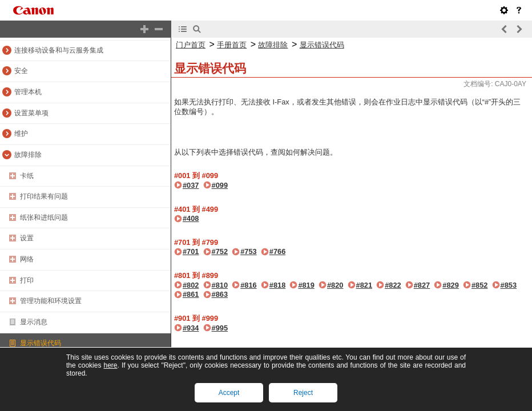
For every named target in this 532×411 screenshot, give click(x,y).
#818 (277, 285)
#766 (277, 251)
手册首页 (232, 45)
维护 (21, 134)
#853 (509, 285)
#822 (393, 285)
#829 (450, 285)
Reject (303, 393)
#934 (191, 328)
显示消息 (34, 322)
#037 (191, 185)
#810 (220, 285)
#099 (220, 185)
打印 (27, 280)
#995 (220, 328)
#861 (191, 294)
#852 (479, 285)
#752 (220, 251)
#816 (248, 285)
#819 (306, 285)
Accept (229, 393)
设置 (27, 238)
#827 (422, 285)
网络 (27, 259)
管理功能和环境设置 (51, 301)
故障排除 (28, 155)
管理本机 (28, 92)
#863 (220, 294)
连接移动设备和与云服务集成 (59, 50)
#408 (191, 218)
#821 (364, 285)
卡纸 (27, 176)
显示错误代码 (41, 343)
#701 (191, 251)
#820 (335, 285)
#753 (248, 251)
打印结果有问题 (44, 196)
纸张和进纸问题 (44, 217)
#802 (191, 285)
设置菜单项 (31, 113)
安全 (21, 71)
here (110, 365)
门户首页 (191, 45)
